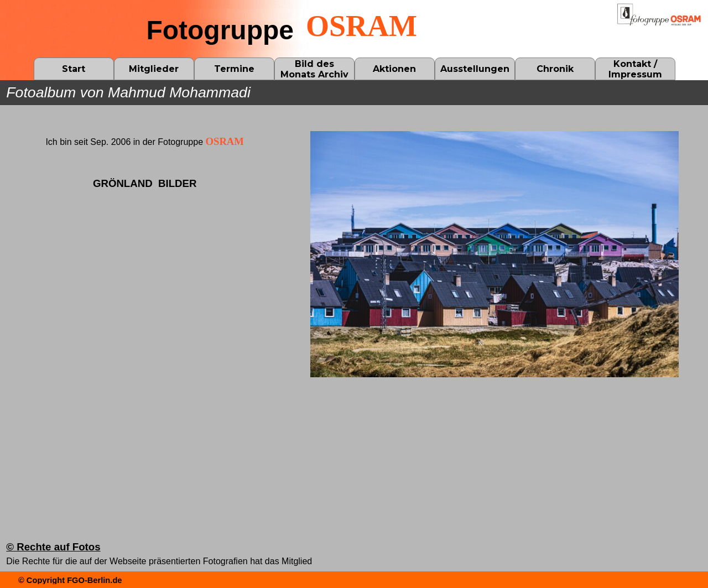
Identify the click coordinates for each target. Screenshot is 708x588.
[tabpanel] (145, 183)
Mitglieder (154, 69)
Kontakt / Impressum (635, 69)
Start (74, 69)
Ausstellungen (475, 69)
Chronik (555, 69)
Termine (234, 69)
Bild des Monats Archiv (314, 69)
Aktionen (394, 69)
